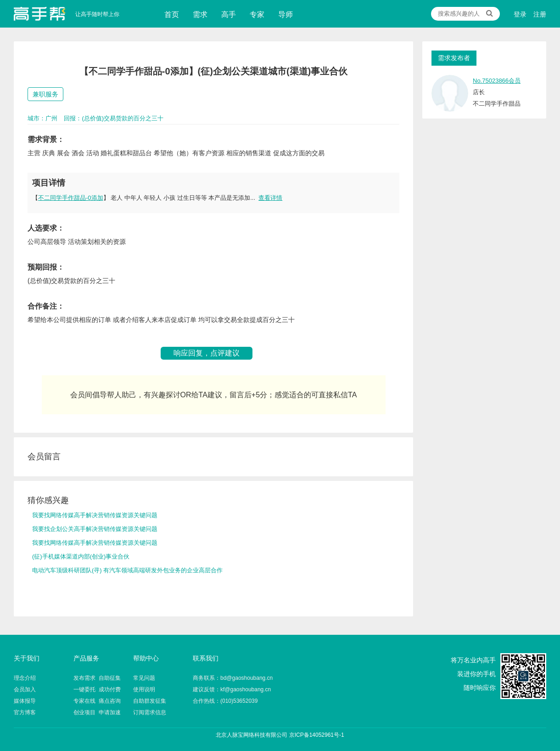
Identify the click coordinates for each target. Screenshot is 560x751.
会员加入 (25, 689)
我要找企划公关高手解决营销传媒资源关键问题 (95, 529)
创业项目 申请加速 (97, 712)
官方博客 (25, 712)
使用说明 (144, 689)
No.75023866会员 (497, 81)
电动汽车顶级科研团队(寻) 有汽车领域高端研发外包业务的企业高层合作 (127, 570)
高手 (229, 14)
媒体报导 (25, 701)
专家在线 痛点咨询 (97, 701)
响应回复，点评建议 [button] (207, 353)
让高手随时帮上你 (40, 14)
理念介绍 (25, 678)
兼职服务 (45, 94)
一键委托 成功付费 (97, 689)
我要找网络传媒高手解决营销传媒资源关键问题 (95, 515)
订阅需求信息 (150, 712)
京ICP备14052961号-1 (317, 735)
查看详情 (270, 198)
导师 (286, 14)
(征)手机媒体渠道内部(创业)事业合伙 (81, 556)
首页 (172, 14)
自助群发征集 (150, 701)
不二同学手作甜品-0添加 (71, 198)
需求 (200, 14)
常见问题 (144, 678)
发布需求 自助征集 (97, 678)
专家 (257, 14)
